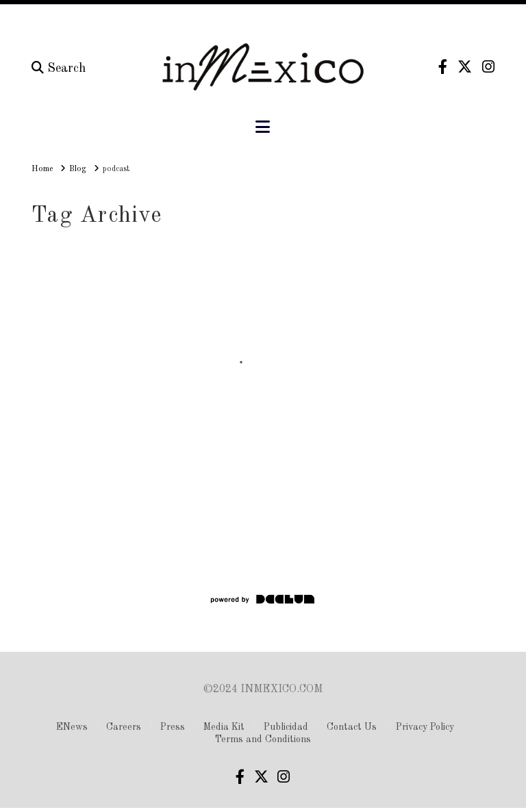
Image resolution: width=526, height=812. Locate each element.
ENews (72, 727)
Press (173, 727)
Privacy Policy (425, 727)
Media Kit (224, 727)
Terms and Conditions (263, 739)
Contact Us (352, 727)
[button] (263, 128)
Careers (124, 727)
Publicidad (286, 727)
